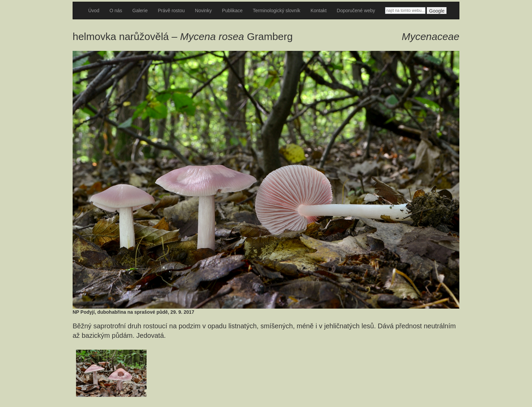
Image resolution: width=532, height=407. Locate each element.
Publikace (232, 11)
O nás (116, 11)
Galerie (140, 11)
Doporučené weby (356, 11)
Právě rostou (171, 11)
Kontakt (318, 11)
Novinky (204, 11)
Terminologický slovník (277, 11)
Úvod (94, 11)
